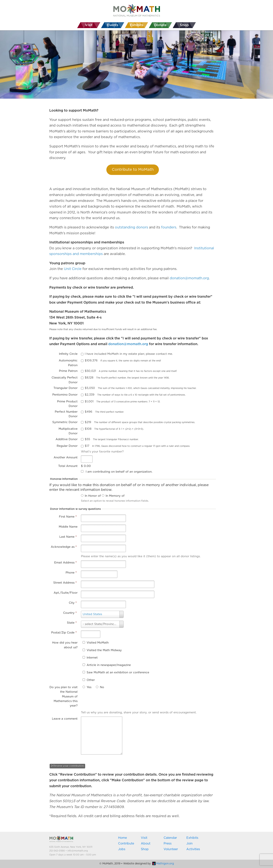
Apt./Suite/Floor (66, 593)
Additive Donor (67, 439)
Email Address (65, 563)
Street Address (65, 583)
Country (70, 613)
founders (169, 227)
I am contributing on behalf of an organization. (119, 472)
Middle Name (68, 527)
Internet (92, 658)
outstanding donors (131, 227)
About (146, 844)
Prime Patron (68, 371)
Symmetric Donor (65, 422)
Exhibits (192, 838)
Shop (145, 849)
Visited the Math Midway (104, 650)
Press (168, 844)
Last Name (68, 537)
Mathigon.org (163, 864)
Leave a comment (65, 719)
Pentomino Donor (65, 395)
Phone (71, 573)
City (73, 603)
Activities (193, 849)
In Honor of (93, 496)
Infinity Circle (68, 354)
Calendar (170, 838)
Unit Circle (73, 269)
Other (91, 680)
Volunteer (171, 849)
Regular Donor (67, 446)
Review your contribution (67, 766)
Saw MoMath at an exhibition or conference (118, 672)
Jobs (122, 849)
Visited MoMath (98, 643)
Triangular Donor (66, 388)
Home (122, 838)
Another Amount (66, 458)
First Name (68, 517)
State (72, 623)
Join (189, 844)
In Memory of (115, 496)
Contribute (126, 844)
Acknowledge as (64, 547)
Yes (89, 687)
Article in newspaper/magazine (109, 665)
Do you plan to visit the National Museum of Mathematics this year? (64, 696)
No (102, 687)
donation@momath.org (189, 278)
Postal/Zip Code (64, 633)
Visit (144, 838)
